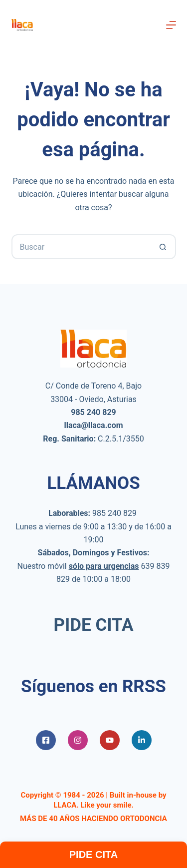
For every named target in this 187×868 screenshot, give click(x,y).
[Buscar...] (81, 247)
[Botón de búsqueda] (164, 247)
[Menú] (171, 25)
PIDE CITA (94, 625)
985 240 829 (114, 513)
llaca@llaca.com (93, 425)
